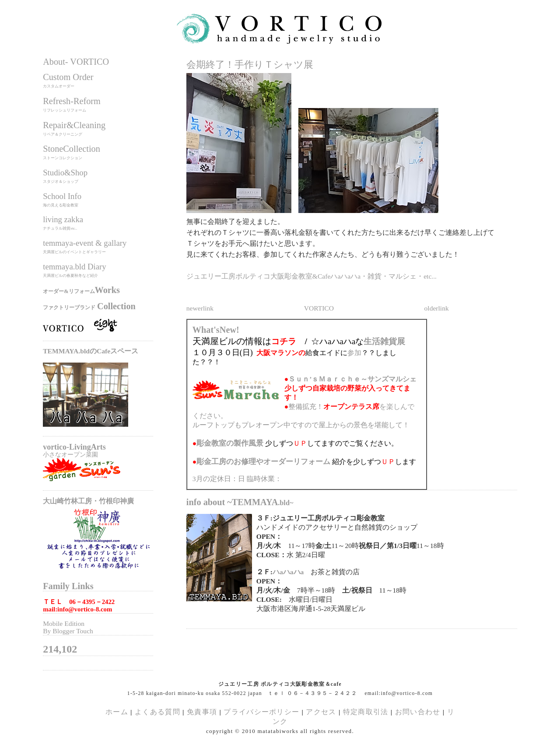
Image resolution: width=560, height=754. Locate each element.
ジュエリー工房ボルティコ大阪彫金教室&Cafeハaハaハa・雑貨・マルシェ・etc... (311, 276)
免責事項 (202, 712)
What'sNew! (216, 330)
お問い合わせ (418, 712)
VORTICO (319, 308)
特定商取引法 (367, 712)
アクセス (321, 712)
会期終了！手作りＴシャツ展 (250, 65)
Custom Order (68, 77)
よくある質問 (157, 712)
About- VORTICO (76, 62)
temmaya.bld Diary (74, 267)
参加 (354, 353)
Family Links (68, 586)
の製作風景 (230, 443)
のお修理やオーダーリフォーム (263, 462)
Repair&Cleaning (74, 125)
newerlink (200, 308)
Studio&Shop (65, 173)
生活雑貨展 (384, 341)
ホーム (117, 712)
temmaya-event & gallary (85, 243)
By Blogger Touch (68, 631)
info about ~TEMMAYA (240, 502)
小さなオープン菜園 (70, 454)
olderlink (437, 308)
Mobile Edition (64, 623)
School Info (62, 196)
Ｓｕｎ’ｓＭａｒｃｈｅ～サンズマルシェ (352, 379)
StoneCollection (72, 149)
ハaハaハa (288, 572)
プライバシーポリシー (261, 712)
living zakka (63, 219)
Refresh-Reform (72, 101)
